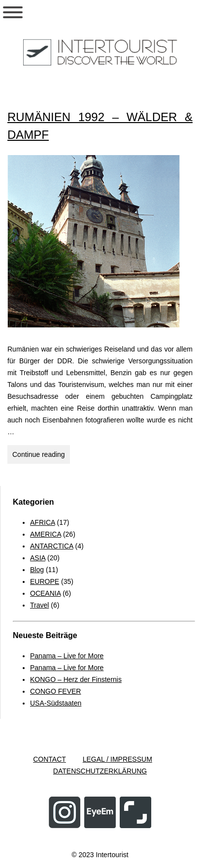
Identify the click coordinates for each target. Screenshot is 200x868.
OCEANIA (45, 593)
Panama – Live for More (67, 656)
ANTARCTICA (52, 546)
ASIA (38, 558)
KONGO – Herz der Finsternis (76, 679)
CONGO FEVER (55, 691)
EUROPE (45, 581)
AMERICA (46, 534)
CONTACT (50, 759)
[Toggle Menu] (13, 12)
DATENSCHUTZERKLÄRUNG (100, 771)
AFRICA (43, 522)
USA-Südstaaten (56, 703)
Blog (37, 570)
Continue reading (41, 456)
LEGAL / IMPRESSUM (117, 759)
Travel (39, 605)
